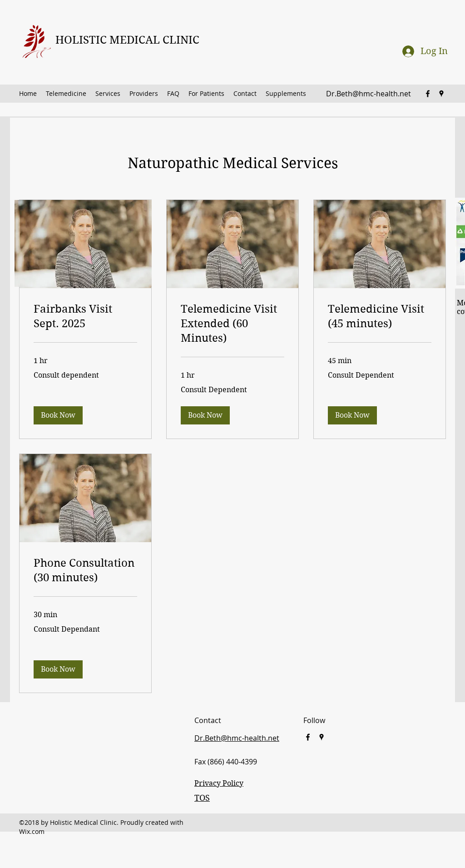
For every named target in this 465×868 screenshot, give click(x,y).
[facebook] (428, 94)
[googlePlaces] (441, 94)
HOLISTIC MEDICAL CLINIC (127, 40)
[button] (58, 415)
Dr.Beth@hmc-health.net (369, 94)
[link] (85, 317)
